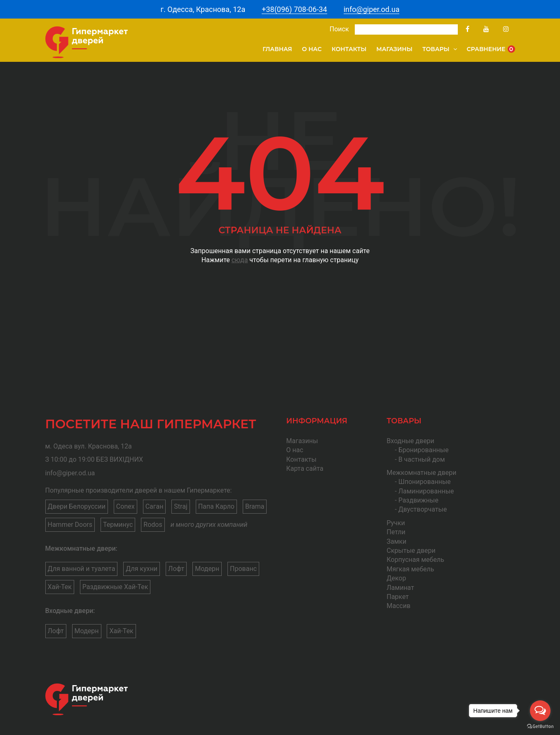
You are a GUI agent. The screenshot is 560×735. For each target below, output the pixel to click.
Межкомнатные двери (421, 473)
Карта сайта (305, 468)
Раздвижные (418, 500)
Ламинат (400, 588)
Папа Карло (216, 506)
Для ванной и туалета (82, 569)
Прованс (243, 569)
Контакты (349, 49)
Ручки (396, 523)
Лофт (176, 569)
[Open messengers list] (540, 711)
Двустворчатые (423, 509)
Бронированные (424, 450)
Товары (440, 49)
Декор (396, 578)
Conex (125, 506)
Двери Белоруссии (77, 506)
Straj (180, 506)
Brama (255, 506)
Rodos (153, 525)
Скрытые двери (411, 551)
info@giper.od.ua (372, 9)
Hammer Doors (70, 525)
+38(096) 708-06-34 (294, 9)
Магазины (394, 49)
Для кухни (142, 569)
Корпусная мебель (415, 560)
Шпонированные (425, 482)
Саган (155, 506)
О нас (312, 49)
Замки (396, 541)
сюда (240, 260)
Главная (277, 49)
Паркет (398, 597)
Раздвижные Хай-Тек (115, 587)
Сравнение (491, 49)
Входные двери (410, 441)
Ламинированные (426, 491)
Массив (398, 606)
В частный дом (422, 459)
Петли (396, 532)
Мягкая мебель (410, 569)
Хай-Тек (60, 587)
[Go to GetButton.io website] (540, 727)
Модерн (207, 569)
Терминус (118, 525)
